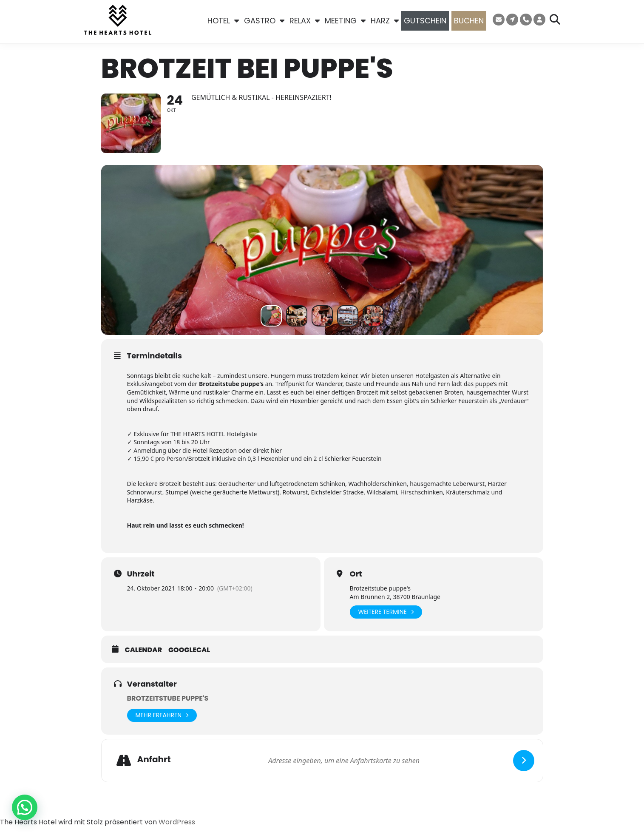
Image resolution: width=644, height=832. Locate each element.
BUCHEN (469, 21)
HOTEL (223, 21)
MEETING (345, 21)
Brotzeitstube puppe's (168, 698)
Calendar (144, 650)
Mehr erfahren (162, 715)
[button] (25, 807)
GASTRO (264, 21)
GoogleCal (189, 650)
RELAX (305, 21)
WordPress (177, 822)
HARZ (385, 21)
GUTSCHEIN (425, 21)
